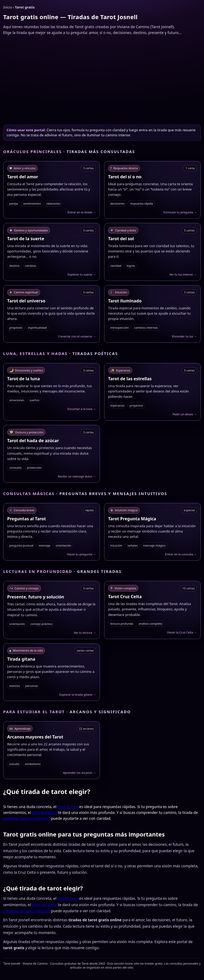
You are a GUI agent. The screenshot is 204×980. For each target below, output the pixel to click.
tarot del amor (44, 812)
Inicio (8, 7)
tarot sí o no (68, 807)
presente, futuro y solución (27, 818)
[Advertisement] (102, 79)
